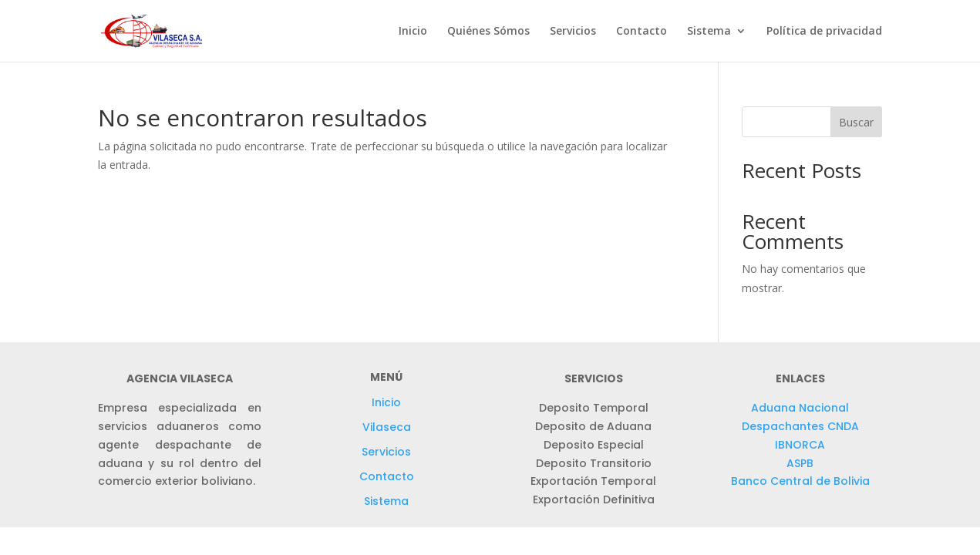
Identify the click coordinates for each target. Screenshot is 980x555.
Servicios (573, 32)
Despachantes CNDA (800, 426)
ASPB (800, 463)
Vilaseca (387, 427)
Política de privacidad (824, 32)
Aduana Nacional (800, 408)
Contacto (642, 32)
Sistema (709, 32)
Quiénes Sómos (488, 32)
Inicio (413, 32)
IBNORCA (800, 445)
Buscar (856, 122)
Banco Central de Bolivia (800, 481)
